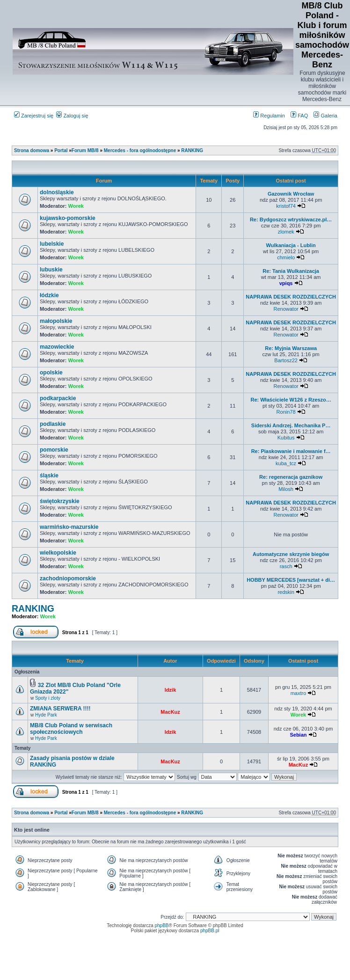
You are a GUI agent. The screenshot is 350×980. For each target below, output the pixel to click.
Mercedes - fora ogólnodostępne (140, 150)
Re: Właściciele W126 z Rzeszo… (291, 400)
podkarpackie (58, 398)
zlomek (286, 232)
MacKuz (170, 712)
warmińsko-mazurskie (69, 527)
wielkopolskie (58, 553)
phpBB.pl (210, 931)
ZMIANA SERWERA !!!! (60, 709)
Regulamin (269, 116)
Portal (61, 150)
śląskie (49, 475)
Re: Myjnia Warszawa (291, 348)
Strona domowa (32, 150)
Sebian (298, 735)
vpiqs (286, 283)
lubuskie (51, 270)
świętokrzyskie (60, 501)
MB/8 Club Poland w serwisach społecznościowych (71, 729)
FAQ (299, 116)
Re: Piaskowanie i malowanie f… (291, 451)
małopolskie (56, 321)
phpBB (162, 925)
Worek (76, 206)
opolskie (51, 373)
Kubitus (286, 438)
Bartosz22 (286, 360)
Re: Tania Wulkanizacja (291, 271)
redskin (286, 592)
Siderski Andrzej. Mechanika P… (291, 425)
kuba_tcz (286, 463)
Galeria (325, 116)
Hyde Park (46, 715)
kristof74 (286, 206)
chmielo (286, 257)
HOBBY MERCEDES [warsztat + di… (291, 580)
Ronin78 (286, 412)
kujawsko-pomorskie (68, 218)
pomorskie (54, 450)
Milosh (286, 489)
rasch (286, 566)
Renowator (286, 309)
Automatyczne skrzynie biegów (291, 554)
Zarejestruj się (34, 116)
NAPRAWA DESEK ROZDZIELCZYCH (291, 297)
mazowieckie (57, 347)
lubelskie (52, 244)
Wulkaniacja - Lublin (291, 245)
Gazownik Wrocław (291, 194)
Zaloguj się (72, 116)
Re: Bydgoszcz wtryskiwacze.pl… (291, 219)
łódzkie (49, 295)
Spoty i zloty (48, 698)
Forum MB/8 (85, 150)
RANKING (192, 150)
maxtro (299, 693)
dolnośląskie (57, 192)
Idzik (170, 690)
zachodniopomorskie (68, 578)
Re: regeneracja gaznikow (291, 477)
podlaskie (53, 424)
